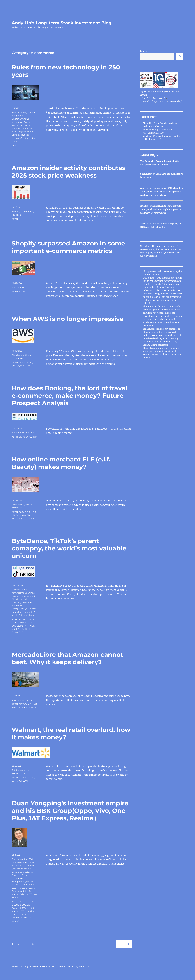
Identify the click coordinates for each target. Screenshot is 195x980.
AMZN (15, 219)
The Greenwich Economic (153, 161)
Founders (16, 215)
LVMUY (23, 515)
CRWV (22, 362)
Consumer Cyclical (21, 505)
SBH (29, 515)
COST (28, 778)
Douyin (22, 623)
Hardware (17, 885)
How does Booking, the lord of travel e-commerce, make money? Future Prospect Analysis (69, 396)
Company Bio (19, 875)
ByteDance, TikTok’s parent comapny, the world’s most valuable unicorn (69, 548)
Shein (25, 707)
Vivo (14, 921)
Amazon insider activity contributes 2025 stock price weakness (69, 172)
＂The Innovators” (152, 139)
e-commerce (27, 212)
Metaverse (26, 125)
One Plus (30, 911)
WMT (31, 518)
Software (23, 615)
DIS (13, 905)
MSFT (23, 366)
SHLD (15, 518)
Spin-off (26, 891)
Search (144, 51)
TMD (21, 632)
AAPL (14, 145)
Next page (128, 948)
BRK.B (33, 902)
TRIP (34, 437)
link (165, 354)
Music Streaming (20, 128)
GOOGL (16, 366)
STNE (31, 707)
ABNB (15, 437)
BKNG (22, 437)
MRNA (15, 911)
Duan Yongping (20, 859)
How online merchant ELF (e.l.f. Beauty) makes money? (61, 463)
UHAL (31, 918)
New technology (20, 112)
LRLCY (15, 515)
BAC (27, 902)
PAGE (14, 707)
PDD (26, 914)
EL (30, 512)
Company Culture (21, 602)
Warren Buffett (19, 773)
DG (27, 512)
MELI (30, 704)
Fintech (27, 122)
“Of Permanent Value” (154, 133)
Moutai (30, 908)
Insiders (16, 212)
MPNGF (31, 626)
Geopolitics (17, 612)
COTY (21, 512)
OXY (21, 914)
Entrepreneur (19, 609)
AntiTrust (30, 433)
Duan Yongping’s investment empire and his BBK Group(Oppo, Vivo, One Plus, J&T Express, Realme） (70, 811)
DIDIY (15, 623)
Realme (16, 918)
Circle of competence (22, 872)
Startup (25, 138)
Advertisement (19, 593)
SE (19, 707)
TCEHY (28, 629)
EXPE (28, 437)
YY (18, 921)
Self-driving (18, 135)
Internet (16, 125)
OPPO (15, 914)
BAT (20, 619)
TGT (20, 518)
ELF (35, 512)
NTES (21, 629)
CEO (31, 859)
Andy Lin (145, 188)
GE (18, 905)
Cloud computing (21, 355)
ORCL (29, 366)
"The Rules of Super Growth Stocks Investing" (161, 101)
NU (35, 704)
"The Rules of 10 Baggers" (153, 98)
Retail (15, 770)
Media (15, 615)
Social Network (19, 590)
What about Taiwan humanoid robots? (161, 136)
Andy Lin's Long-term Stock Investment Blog (62, 23)
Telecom (24, 894)
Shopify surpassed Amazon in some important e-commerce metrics (68, 247)
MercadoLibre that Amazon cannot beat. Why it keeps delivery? (67, 658)
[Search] (180, 56)
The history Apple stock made (157, 130)
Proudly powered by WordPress (74, 967)
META (23, 626)
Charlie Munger (19, 862)
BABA (15, 619)
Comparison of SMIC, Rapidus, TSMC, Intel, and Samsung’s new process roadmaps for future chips (161, 192)
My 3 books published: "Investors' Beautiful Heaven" (160, 93)
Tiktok (15, 632)
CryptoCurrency (19, 119)
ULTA (26, 518)
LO (13, 781)
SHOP (22, 291)
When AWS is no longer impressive (68, 319)
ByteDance (29, 619)
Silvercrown (146, 174)
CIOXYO (23, 704)
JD (33, 778)
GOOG (29, 362)
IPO (35, 612)
